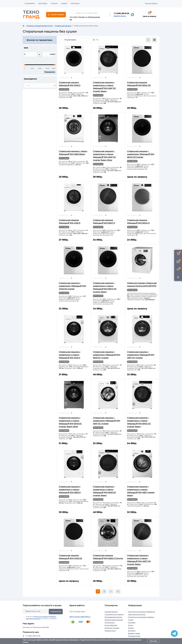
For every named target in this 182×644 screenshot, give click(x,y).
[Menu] (56, 15)
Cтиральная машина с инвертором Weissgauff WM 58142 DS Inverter (141, 154)
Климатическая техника (114, 620)
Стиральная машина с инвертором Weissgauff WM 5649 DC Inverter (106, 355)
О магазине (30, 4)
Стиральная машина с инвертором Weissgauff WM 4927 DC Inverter (141, 355)
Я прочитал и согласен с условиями (41, 618)
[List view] (148, 40)
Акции (64, 4)
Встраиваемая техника (113, 617)
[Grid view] (154, 40)
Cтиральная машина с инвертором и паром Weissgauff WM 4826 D (70, 490)
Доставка (43, 4)
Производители (134, 636)
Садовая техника (111, 612)
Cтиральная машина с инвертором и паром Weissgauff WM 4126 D (70, 355)
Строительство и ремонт (114, 614)
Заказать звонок (120, 16)
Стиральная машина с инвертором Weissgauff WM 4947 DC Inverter (106, 421)
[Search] (72, 13)
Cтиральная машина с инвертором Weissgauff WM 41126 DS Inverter (72, 286)
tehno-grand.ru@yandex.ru (80, 617)
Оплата (54, 4)
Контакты (75, 4)
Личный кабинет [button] (151, 4)
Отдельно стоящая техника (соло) (40, 26)
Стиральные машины (63, 26)
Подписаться (56, 611)
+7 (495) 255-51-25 (121, 13)
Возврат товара (134, 633)
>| (118, 591)
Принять (153, 641)
